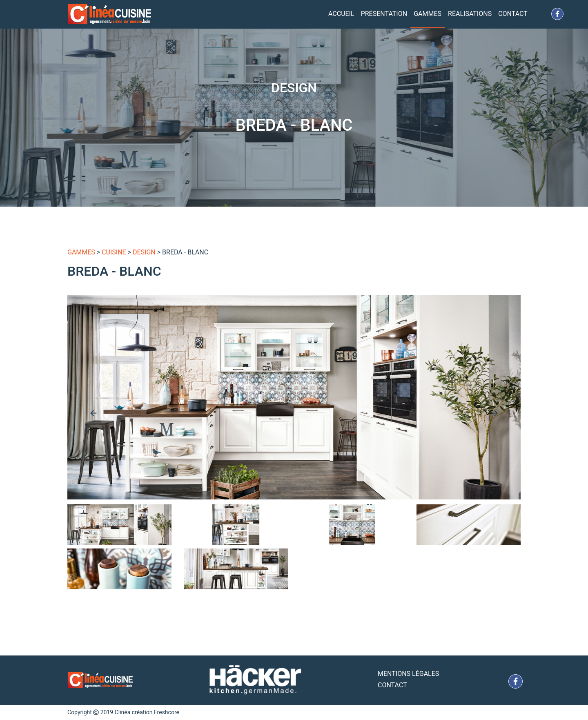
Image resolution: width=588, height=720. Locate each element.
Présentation (384, 14)
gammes (81, 252)
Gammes (428, 14)
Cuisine (114, 252)
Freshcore (167, 712)
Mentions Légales (408, 674)
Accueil (341, 14)
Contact (513, 14)
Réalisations (470, 14)
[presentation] (94, 413)
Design (144, 252)
